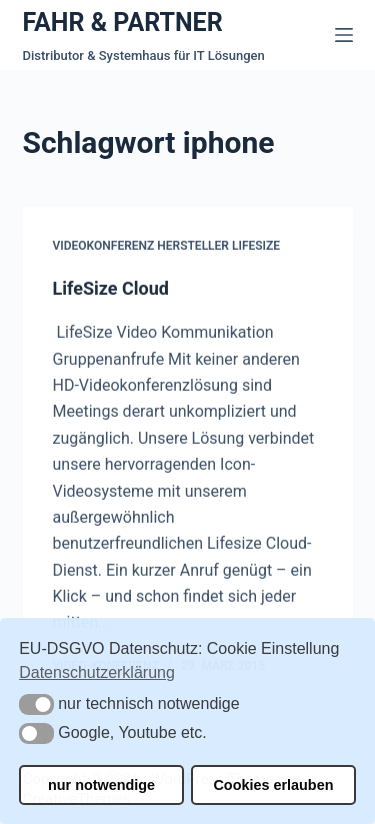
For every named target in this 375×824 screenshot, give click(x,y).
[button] (36, 704)
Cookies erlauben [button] (273, 785)
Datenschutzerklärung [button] (97, 672)
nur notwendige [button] (101, 785)
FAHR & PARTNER (123, 22)
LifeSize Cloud (111, 288)
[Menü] (344, 35)
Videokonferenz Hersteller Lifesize (167, 247)
